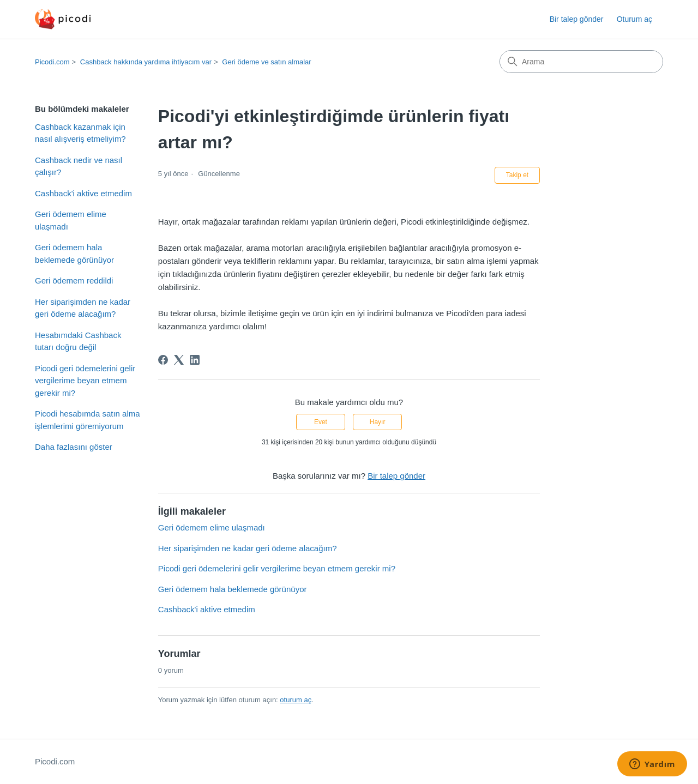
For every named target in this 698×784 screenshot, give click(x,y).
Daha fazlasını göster (74, 447)
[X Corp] (179, 360)
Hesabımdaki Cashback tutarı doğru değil (78, 341)
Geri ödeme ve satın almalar (266, 62)
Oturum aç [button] (634, 19)
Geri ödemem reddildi (74, 281)
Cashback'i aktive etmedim (83, 193)
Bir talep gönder (577, 19)
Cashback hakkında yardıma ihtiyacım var (146, 62)
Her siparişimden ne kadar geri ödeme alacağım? (83, 308)
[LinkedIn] (195, 360)
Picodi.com (52, 62)
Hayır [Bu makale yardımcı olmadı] (378, 422)
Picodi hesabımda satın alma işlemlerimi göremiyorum (88, 420)
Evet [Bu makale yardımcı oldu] (321, 422)
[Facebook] (163, 360)
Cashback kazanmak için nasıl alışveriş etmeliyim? (80, 133)
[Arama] (581, 62)
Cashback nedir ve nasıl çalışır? (79, 166)
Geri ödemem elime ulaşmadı (71, 220)
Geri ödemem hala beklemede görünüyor (74, 254)
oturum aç (296, 700)
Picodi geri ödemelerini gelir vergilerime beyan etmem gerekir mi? (85, 381)
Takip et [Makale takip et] (517, 175)
